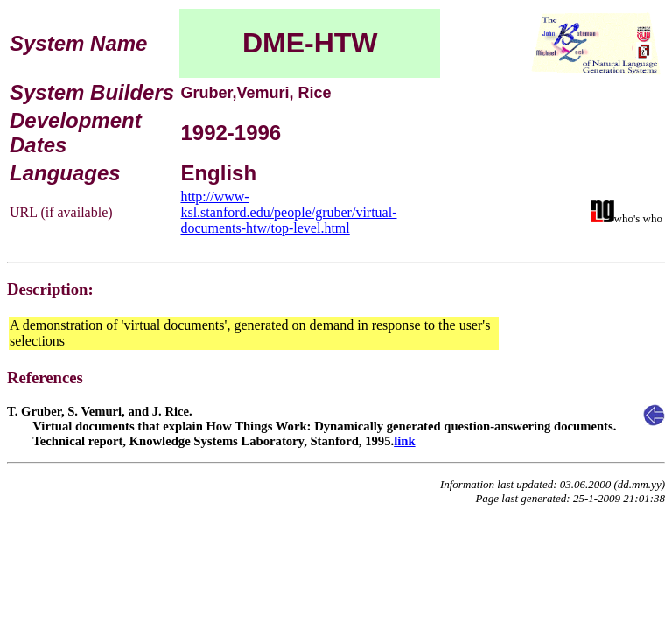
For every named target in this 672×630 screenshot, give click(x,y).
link (404, 441)
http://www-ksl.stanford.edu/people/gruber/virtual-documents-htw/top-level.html (288, 212)
